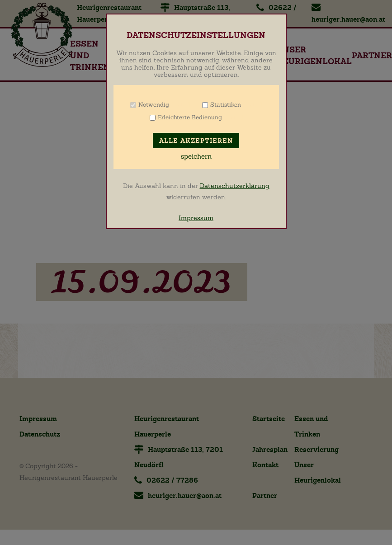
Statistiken (226, 105)
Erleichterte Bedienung (190, 117)
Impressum (196, 218)
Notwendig (154, 105)
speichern (196, 156)
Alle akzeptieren (196, 141)
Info (181, 105)
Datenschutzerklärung (235, 186)
